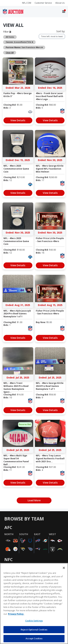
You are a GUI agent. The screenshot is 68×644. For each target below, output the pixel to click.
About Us (60, 3)
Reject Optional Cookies (34, 630)
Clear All (10, 53)
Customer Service (43, 3)
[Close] (64, 568)
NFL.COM (27, 3)
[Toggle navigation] (64, 12)
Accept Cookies (34, 638)
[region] (34, 603)
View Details (18, 120)
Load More (34, 500)
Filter (7, 32)
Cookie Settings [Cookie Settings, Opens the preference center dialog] (34, 621)
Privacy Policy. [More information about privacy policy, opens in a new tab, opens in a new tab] (16, 614)
